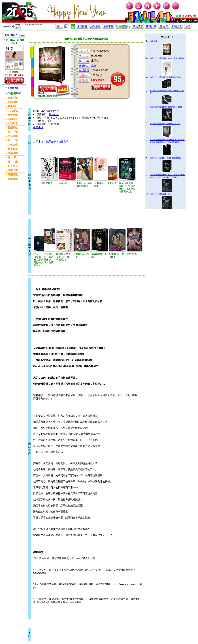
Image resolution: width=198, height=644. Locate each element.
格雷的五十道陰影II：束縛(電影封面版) (166, 107)
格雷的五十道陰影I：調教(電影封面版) (166, 158)
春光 (94, 66)
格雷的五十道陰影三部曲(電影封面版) (165, 77)
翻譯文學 (51, 142)
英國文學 (64, 142)
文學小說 (38, 142)
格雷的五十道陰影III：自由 (161, 194)
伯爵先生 (154, 41)
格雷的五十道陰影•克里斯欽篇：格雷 (165, 124)
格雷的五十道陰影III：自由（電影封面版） (167, 58)
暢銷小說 (54, 114)
